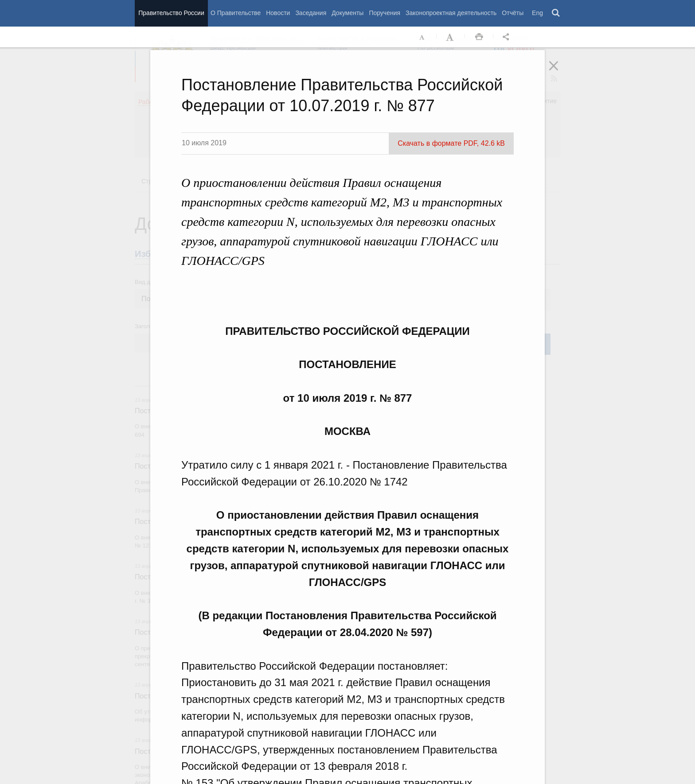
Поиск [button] (556, 13)
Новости (278, 13)
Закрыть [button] (560, 72)
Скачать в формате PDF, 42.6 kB (451, 143)
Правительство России (171, 13)
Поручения (385, 13)
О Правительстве (236, 13)
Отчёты (513, 13)
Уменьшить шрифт (422, 37)
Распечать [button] (479, 37)
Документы (347, 13)
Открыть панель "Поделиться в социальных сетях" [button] (508, 37)
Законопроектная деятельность (451, 13)
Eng (537, 13)
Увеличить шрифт (451, 37)
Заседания (311, 13)
